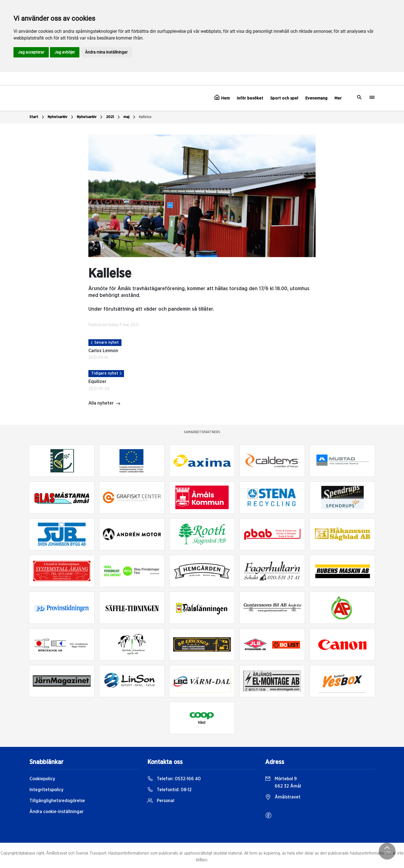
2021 (114, 117)
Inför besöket (250, 98)
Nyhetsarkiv (61, 117)
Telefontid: (169, 790)
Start (37, 117)
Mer (338, 98)
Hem (222, 98)
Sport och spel (284, 98)
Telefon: (174, 779)
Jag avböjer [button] (65, 52)
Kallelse (145, 117)
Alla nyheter (105, 404)
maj (130, 117)
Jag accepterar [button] (31, 52)
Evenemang (316, 98)
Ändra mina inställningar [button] (106, 52)
